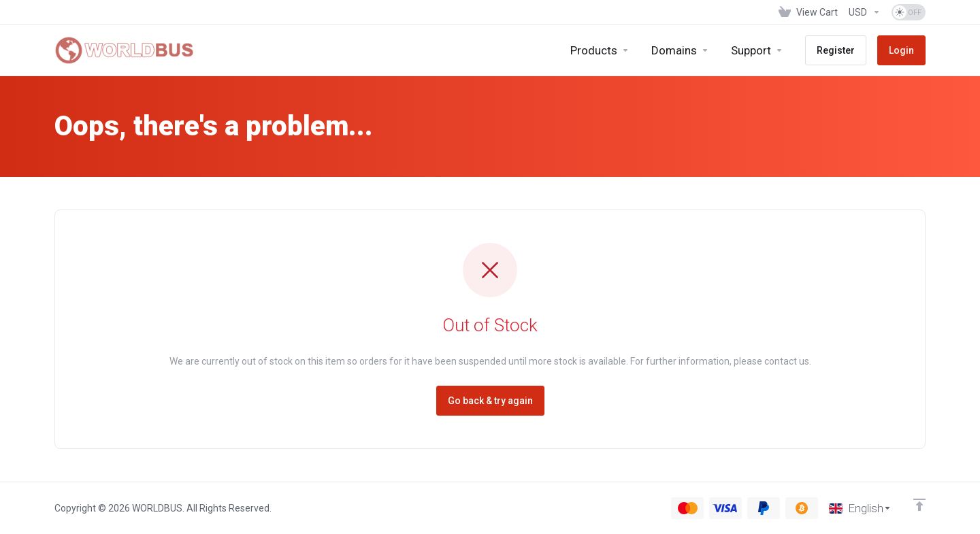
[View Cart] (808, 12)
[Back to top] (919, 505)
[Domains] (680, 50)
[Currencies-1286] (865, 12)
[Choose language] (860, 508)
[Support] (757, 50)
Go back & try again (490, 401)
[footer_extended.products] (600, 50)
